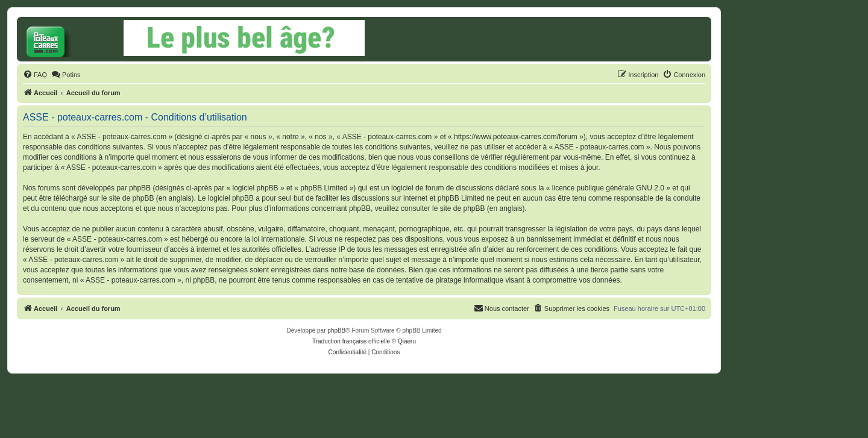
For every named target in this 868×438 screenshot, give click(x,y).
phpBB (336, 330)
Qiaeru (407, 341)
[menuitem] (35, 75)
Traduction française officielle (351, 341)
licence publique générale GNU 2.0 (608, 188)
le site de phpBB (127, 198)
